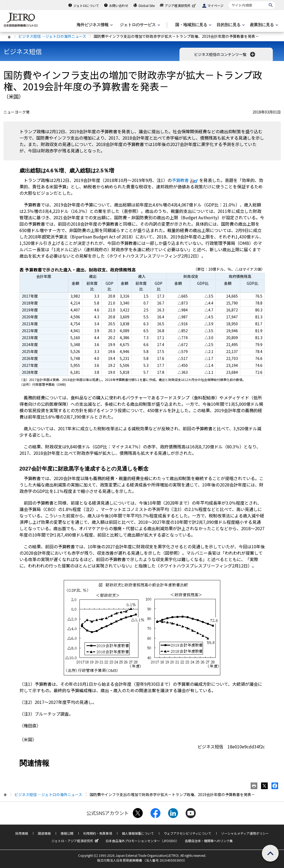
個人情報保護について (138, 833)
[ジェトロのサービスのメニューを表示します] (139, 25)
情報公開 (67, 833)
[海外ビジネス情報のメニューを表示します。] (94, 25)
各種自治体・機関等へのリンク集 (209, 841)
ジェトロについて (86, 5)
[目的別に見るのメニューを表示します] (230, 25)
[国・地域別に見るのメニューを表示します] (193, 25)
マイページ (215, 5)
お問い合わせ (119, 5)
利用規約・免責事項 (98, 833)
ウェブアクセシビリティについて (187, 833)
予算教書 (185, 180)
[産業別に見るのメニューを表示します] (263, 25)
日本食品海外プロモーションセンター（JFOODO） (142, 841)
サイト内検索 (229, 1)
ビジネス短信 (23, 51)
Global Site (147, 5)
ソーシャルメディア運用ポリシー (245, 833)
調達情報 (44, 833)
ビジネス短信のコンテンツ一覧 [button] (225, 54)
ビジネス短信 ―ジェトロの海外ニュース (52, 36)
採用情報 (22, 833)
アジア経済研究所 (181, 5)
